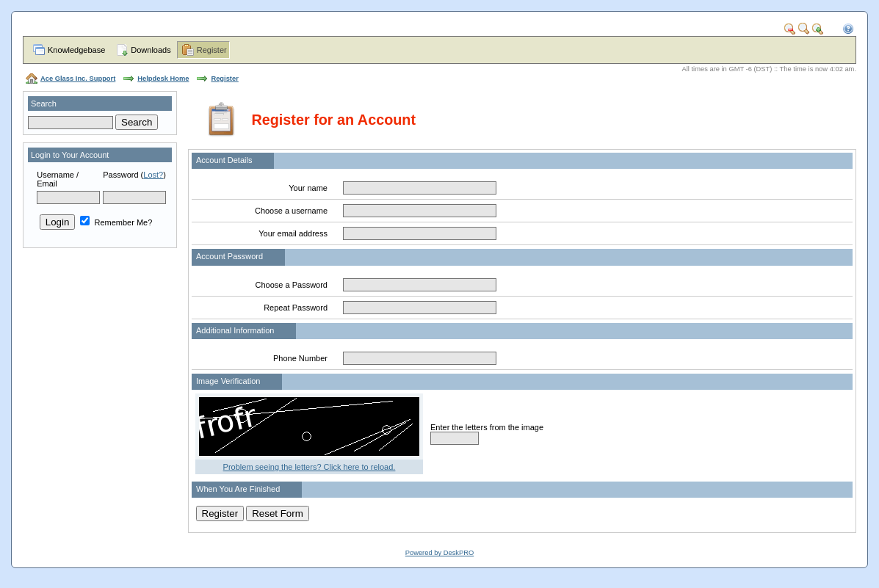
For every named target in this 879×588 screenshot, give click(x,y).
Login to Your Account (70, 155)
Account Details (224, 160)
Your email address (293, 233)
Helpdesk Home (163, 79)
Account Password (229, 256)
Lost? (153, 175)
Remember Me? (116, 222)
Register (212, 50)
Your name (308, 188)
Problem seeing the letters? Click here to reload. (310, 467)
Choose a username (291, 211)
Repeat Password (296, 308)
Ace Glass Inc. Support (78, 79)
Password (120, 175)
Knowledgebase (76, 50)
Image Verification (228, 381)
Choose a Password (292, 285)
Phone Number (300, 358)
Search (44, 104)
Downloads (151, 50)
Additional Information (235, 330)
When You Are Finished (238, 489)
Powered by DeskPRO (439, 553)
